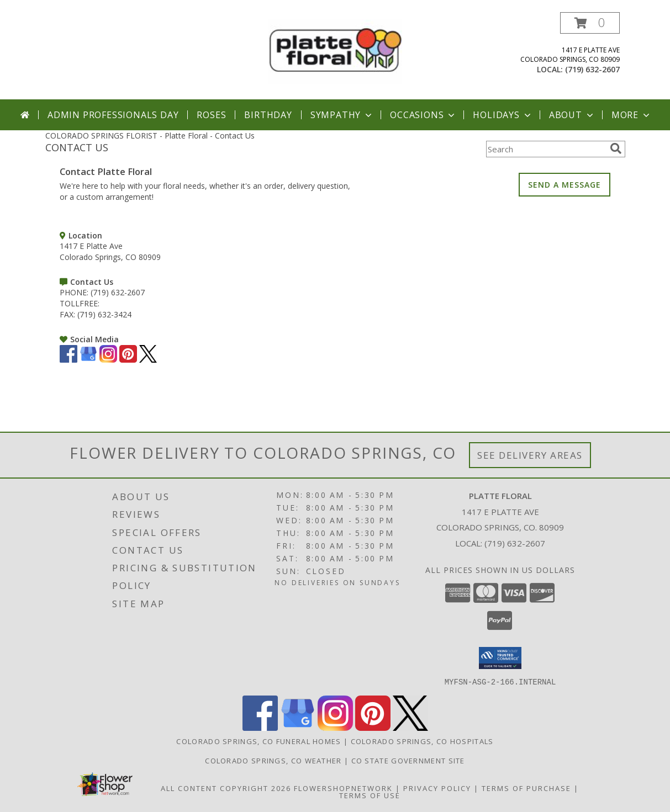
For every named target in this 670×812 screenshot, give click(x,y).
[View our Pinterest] (128, 360)
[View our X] (148, 360)
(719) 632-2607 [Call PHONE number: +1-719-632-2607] (118, 292)
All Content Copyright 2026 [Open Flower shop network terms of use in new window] (226, 788)
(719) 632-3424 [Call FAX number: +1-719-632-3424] (104, 314)
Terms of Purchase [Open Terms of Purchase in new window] (526, 788)
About (572, 115)
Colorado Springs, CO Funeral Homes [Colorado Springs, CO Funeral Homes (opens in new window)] (258, 741)
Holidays (503, 115)
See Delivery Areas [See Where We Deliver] (530, 455)
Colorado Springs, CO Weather (273, 760)
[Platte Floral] (335, 51)
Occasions (423, 115)
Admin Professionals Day (113, 115)
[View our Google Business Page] (88, 360)
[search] (616, 148)
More (632, 115)
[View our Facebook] (68, 360)
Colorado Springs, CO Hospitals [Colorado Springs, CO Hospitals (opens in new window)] (422, 741)
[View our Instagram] (108, 360)
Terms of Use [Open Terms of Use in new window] (370, 795)
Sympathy (342, 115)
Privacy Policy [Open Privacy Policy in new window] (437, 788)
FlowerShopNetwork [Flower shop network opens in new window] (343, 788)
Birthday (268, 115)
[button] (590, 23)
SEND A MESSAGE (565, 185)
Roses (211, 115)
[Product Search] (546, 149)
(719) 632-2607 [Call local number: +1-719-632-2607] (592, 69)
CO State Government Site (408, 760)
